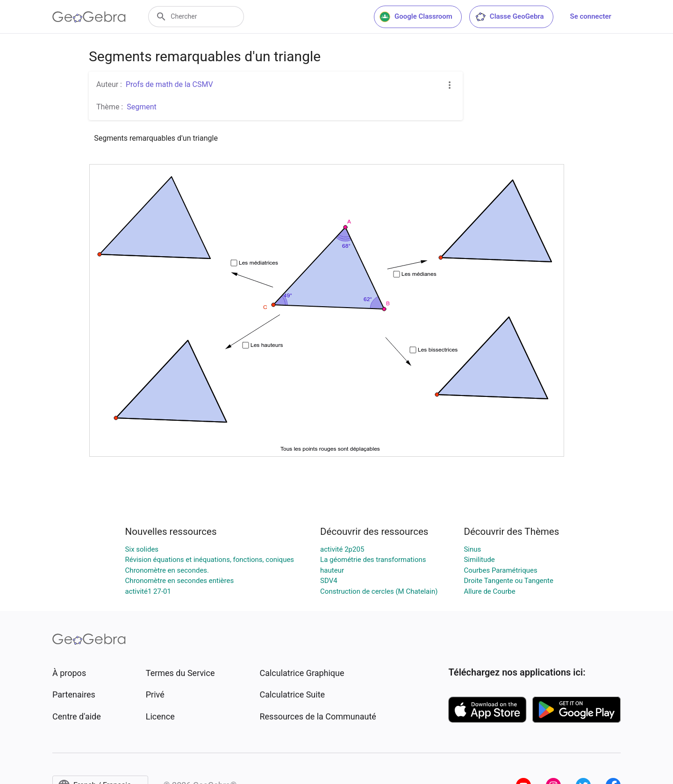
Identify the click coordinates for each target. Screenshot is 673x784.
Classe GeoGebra (509, 17)
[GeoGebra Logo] (89, 17)
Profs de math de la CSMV (169, 84)
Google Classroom (416, 17)
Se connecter (591, 16)
